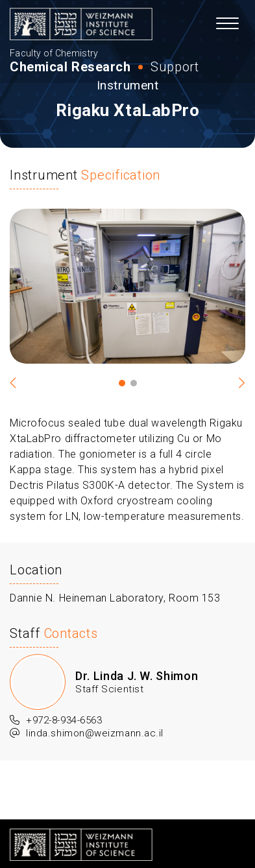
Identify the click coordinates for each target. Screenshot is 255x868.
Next (236, 383)
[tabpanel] (127, 287)
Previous (19, 383)
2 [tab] (134, 383)
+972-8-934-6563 (56, 721)
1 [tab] (122, 383)
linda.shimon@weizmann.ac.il (87, 734)
